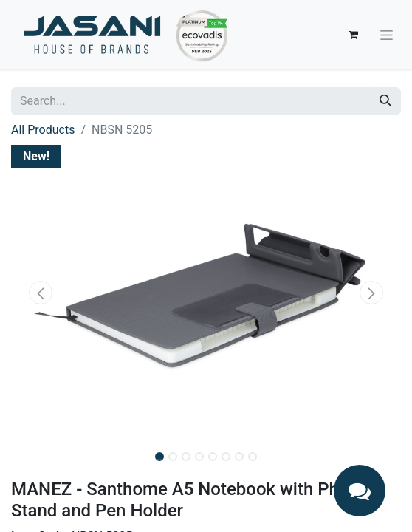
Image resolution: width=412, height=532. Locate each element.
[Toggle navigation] (387, 35)
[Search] (385, 101)
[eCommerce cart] (353, 35)
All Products (43, 130)
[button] (40, 293)
